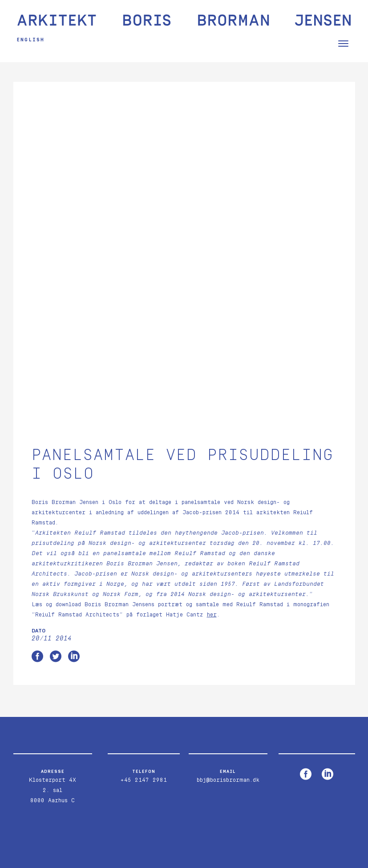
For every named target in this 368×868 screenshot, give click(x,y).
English (34, 40)
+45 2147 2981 (144, 694)
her (212, 529)
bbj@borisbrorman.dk (228, 694)
